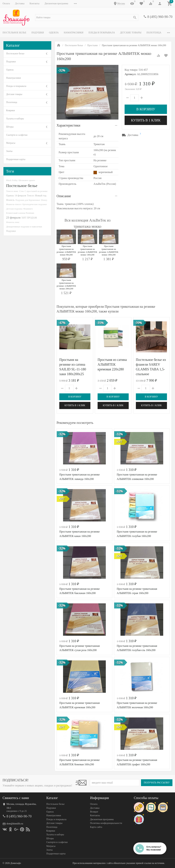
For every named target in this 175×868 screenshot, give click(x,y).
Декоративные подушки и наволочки (24, 227)
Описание (64, 196)
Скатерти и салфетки (17, 135)
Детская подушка (14, 209)
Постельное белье (14, 33)
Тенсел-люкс (12, 191)
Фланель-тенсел (14, 204)
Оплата (6, 3)
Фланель (10, 200)
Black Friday (12, 180)
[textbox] (87, 18)
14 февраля (20, 196)
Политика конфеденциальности (106, 823)
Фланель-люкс (13, 222)
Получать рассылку (157, 783)
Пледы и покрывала (102, 33)
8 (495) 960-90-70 (160, 17)
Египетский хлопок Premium (20, 213)
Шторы (10, 127)
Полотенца (154, 33)
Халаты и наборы (15, 119)
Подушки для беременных (28, 200)
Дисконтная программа (56, 3)
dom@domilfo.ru (15, 824)
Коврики (11, 110)
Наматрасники (74, 33)
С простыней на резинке (36, 191)
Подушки (38, 33)
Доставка (20, 3)
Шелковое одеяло (27, 180)
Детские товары (131, 33)
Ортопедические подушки (35, 204)
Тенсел (31, 196)
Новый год (41, 196)
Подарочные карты (16, 159)
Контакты (35, 3)
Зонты (9, 151)
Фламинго (28, 209)
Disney (44, 200)
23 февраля (13, 217)
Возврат (94, 812)
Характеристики (68, 125)
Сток (21, 191)
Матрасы (11, 143)
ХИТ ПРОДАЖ (29, 218)
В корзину (146, 109)
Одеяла (54, 33)
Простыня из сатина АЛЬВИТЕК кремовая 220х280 (112, 364)
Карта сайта (96, 827)
